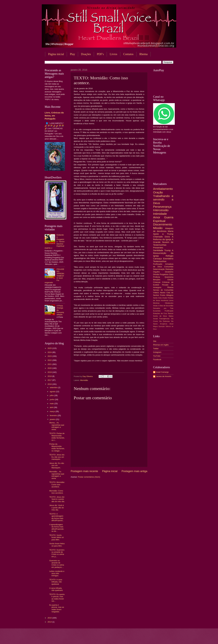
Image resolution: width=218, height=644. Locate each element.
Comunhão (169, 267)
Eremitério (168, 259)
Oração (158, 192)
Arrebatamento (163, 189)
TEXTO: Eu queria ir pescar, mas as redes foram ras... (57, 598)
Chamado (158, 237)
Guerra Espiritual (163, 219)
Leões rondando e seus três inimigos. (57, 573)
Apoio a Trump (163, 234)
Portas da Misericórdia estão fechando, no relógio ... (57, 447)
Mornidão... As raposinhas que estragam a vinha (57, 475)
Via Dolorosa (164, 321)
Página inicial (56, 54)
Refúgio (169, 256)
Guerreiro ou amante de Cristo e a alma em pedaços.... (57, 564)
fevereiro (54, 415)
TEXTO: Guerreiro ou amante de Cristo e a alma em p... (57, 553)
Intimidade (160, 214)
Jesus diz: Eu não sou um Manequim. (57, 465)
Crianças (157, 282)
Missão (158, 228)
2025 (50, 348)
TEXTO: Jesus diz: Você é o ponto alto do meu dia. (57, 499)
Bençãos (157, 280)
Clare (171, 274)
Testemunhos (160, 261)
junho (52, 399)
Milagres (170, 295)
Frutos (163, 295)
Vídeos (156, 293)
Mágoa (155, 326)
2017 (50, 380)
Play (72, 54)
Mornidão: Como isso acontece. (56, 492)
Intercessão (161, 210)
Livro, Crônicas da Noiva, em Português (54, 116)
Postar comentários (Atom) (89, 477)
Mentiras (156, 303)
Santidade (158, 250)
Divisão (156, 274)
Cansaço (158, 259)
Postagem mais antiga (134, 471)
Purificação (158, 264)
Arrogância (164, 324)
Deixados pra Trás (163, 308)
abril (52, 407)
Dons (167, 237)
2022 (50, 360)
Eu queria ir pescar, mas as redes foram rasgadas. (57, 608)
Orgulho (156, 272)
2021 (50, 364)
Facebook (157, 360)
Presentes (158, 248)
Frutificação (169, 311)
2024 (50, 352)
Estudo (170, 280)
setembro (54, 387)
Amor (157, 217)
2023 (50, 356)
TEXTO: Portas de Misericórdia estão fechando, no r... (57, 437)
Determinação (159, 269)
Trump (168, 250)
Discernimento (163, 224)
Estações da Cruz (160, 313)
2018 (50, 376)
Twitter (156, 349)
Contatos (128, 54)
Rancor (171, 313)
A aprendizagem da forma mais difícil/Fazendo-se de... (57, 528)
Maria (171, 231)
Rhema (143, 54)
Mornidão (84, 380)
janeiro (53, 419)
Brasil (171, 324)
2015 (50, 618)
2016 (50, 384)
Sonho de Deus (160, 316)
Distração (169, 269)
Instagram (157, 352)
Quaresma (169, 277)
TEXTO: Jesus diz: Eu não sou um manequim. (57, 457)
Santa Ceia (157, 298)
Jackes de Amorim (164, 376)
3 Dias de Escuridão (166, 306)
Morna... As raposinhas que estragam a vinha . (57, 426)
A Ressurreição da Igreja (163, 253)
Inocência (165, 300)
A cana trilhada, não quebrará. (56, 589)
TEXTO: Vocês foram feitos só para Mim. (56, 537)
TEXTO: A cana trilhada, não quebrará (56, 582)
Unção (165, 298)
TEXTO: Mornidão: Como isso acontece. (57, 484)
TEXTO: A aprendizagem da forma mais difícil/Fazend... (57, 517)
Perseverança (162, 207)
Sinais (155, 306)
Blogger (132, 638)
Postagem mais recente (84, 471)
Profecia (156, 277)
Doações (86, 54)
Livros (113, 54)
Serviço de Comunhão (163, 290)
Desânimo (169, 272)
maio (52, 403)
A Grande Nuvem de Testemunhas (163, 242)
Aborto (163, 293)
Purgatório (164, 274)
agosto (53, 392)
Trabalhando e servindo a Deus (163, 199)
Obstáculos (169, 303)
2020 (50, 368)
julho (52, 395)
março (53, 411)
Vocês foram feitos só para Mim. (57, 545)
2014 (50, 622)
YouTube (157, 356)
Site (155, 341)
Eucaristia (157, 311)
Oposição (162, 326)
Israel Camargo (162, 372)
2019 (50, 372)
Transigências (164, 319)
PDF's (100, 54)
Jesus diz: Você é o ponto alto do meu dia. (57, 508)
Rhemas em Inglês (161, 345)
